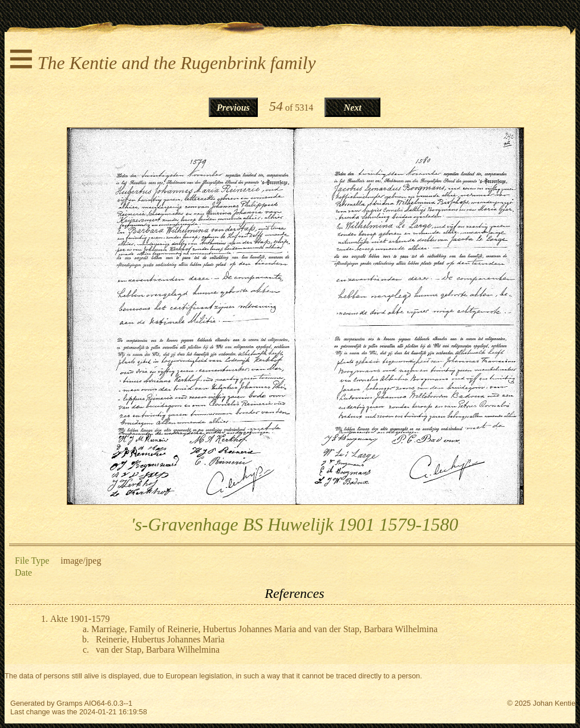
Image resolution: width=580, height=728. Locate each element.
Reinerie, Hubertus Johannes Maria (160, 639)
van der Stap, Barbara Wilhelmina (158, 650)
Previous (233, 108)
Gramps (70, 703)
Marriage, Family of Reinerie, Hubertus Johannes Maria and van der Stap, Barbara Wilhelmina (264, 629)
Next (353, 108)
